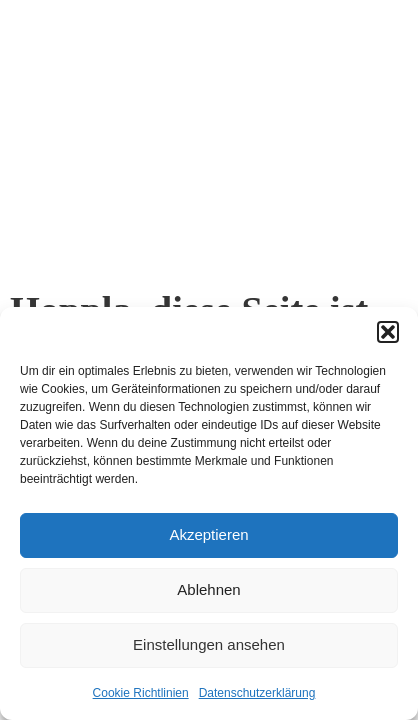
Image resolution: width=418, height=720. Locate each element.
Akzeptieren (208, 534)
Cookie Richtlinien (141, 693)
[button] (388, 332)
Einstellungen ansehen (209, 644)
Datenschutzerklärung (257, 693)
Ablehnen (208, 589)
